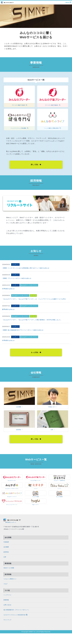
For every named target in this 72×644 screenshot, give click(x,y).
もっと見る (36, 354)
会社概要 (7, 553)
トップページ (9, 603)
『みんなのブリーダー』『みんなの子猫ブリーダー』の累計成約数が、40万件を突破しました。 (32, 321)
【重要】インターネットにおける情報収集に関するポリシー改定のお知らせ (26, 269)
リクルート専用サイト (12, 586)
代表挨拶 (7, 547)
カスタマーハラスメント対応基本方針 (20, 625)
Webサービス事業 (10, 575)
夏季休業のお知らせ (8, 311)
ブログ (6, 592)
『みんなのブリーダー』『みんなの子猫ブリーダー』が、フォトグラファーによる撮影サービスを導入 (34, 300)
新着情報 (7, 609)
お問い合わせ (9, 614)
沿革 (5, 564)
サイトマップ (9, 630)
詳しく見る (36, 166)
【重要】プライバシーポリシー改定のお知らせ (17, 280)
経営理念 (7, 558)
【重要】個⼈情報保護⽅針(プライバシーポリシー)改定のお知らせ (23, 331)
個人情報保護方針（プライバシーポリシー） (20, 619)
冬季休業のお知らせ (8, 290)
